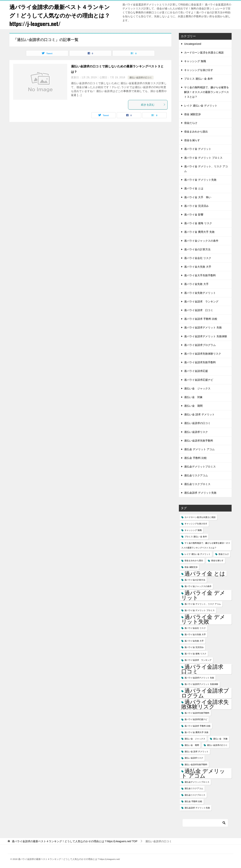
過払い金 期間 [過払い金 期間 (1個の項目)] (192, 745)
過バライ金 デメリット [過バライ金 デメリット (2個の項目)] (203, 595)
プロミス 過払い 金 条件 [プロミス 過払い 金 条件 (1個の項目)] (196, 537)
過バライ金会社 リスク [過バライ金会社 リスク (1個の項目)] (195, 628)
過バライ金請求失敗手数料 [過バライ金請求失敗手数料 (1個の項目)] (197, 713)
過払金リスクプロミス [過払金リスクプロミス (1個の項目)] (195, 795)
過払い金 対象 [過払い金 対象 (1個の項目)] (220, 739)
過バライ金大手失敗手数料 (200, 275)
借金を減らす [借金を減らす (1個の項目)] (217, 560)
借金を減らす (192, 140)
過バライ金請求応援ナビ (199, 380)
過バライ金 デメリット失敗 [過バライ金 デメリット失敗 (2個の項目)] (203, 619)
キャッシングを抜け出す (199, 70)
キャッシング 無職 (195, 61)
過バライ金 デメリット (198, 149)
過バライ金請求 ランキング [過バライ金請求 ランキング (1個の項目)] (198, 660)
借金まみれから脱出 (196, 132)
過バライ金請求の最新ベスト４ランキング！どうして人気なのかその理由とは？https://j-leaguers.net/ (61, 15)
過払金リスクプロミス (197, 484)
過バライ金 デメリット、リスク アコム (206, 169)
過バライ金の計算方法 (197, 249)
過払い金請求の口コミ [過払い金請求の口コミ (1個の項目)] (217, 745)
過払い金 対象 (193, 397)
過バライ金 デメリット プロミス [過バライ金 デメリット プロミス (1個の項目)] (200, 610)
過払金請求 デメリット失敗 (200, 493)
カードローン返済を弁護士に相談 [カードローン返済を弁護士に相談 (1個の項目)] (200, 517)
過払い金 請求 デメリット (199, 414)
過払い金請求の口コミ (141, 78)
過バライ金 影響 (194, 215)
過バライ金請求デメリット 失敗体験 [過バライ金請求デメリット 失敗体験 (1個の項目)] (201, 684)
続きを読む (153, 105)
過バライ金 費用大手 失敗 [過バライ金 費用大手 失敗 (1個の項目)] (196, 732)
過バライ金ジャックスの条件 (201, 241)
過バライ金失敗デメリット (200, 293)
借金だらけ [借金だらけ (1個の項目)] (224, 554)
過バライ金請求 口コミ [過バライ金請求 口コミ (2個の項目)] (205, 669)
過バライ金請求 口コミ (199, 310)
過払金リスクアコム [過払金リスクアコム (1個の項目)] (194, 788)
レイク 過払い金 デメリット (201, 106)
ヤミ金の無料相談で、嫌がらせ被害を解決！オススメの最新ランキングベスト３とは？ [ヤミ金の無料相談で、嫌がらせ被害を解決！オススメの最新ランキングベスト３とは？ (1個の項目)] (206, 545)
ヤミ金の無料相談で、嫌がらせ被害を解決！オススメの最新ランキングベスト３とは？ (207, 92)
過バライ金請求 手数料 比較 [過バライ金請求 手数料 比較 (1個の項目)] (198, 726)
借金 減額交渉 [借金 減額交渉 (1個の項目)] (191, 567)
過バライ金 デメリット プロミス (203, 158)
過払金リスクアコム (196, 475)
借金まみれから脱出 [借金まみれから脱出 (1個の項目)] (194, 560)
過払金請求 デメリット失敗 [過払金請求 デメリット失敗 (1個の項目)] (197, 808)
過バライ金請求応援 (196, 371)
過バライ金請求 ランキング (201, 302)
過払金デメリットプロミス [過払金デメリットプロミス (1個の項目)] (197, 782)
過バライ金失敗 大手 (196, 284)
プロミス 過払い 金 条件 (198, 79)
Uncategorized (193, 44)
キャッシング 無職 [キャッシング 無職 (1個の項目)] (193, 530)
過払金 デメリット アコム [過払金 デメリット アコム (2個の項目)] (203, 773)
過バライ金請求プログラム (200, 345)
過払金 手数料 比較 (195, 458)
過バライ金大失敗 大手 (198, 267)
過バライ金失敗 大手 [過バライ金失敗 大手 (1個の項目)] (194, 641)
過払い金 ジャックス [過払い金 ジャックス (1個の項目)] (195, 739)
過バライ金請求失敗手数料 (200, 362)
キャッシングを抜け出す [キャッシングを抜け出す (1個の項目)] (196, 524)
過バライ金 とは (194, 188)
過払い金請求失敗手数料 (199, 441)
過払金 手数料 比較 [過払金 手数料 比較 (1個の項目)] (193, 801)
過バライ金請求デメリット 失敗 (203, 327)
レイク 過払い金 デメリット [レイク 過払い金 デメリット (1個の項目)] (198, 554)
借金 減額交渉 (192, 114)
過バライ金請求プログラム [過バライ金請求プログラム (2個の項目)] (205, 693)
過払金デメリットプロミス (200, 467)
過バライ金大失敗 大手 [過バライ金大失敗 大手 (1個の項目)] (195, 634)
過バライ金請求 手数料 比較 (201, 319)
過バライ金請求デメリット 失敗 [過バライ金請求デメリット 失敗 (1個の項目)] (199, 678)
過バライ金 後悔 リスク (198, 223)
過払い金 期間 (193, 406)
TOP (75, 841)
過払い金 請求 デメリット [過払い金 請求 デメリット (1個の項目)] (196, 752)
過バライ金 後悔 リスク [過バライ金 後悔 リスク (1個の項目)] (195, 654)
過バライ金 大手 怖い (198, 197)
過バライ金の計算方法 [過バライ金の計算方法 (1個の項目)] (195, 580)
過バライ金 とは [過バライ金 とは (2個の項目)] (205, 574)
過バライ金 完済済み (196, 206)
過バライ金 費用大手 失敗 (199, 232)
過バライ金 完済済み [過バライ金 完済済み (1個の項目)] (194, 647)
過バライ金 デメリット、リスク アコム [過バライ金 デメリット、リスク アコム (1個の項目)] (203, 604)
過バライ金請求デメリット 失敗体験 (206, 336)
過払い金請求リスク (196, 432)
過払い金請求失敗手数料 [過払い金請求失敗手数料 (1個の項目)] (196, 764)
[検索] (205, 823)
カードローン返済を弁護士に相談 (204, 53)
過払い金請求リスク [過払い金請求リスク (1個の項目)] (194, 758)
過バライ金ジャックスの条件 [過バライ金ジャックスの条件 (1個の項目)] (198, 586)
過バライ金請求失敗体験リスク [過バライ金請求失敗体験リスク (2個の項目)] (205, 704)
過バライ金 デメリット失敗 (200, 180)
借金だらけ (191, 123)
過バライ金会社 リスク (198, 258)
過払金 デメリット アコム (199, 449)
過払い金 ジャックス (197, 388)
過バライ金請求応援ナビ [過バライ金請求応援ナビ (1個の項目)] (196, 719)
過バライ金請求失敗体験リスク (203, 354)
